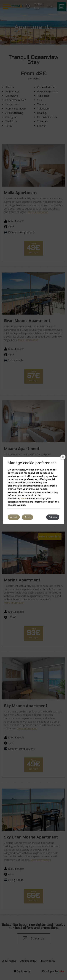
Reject (27, 517)
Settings (53, 517)
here (23, 499)
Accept (14, 517)
